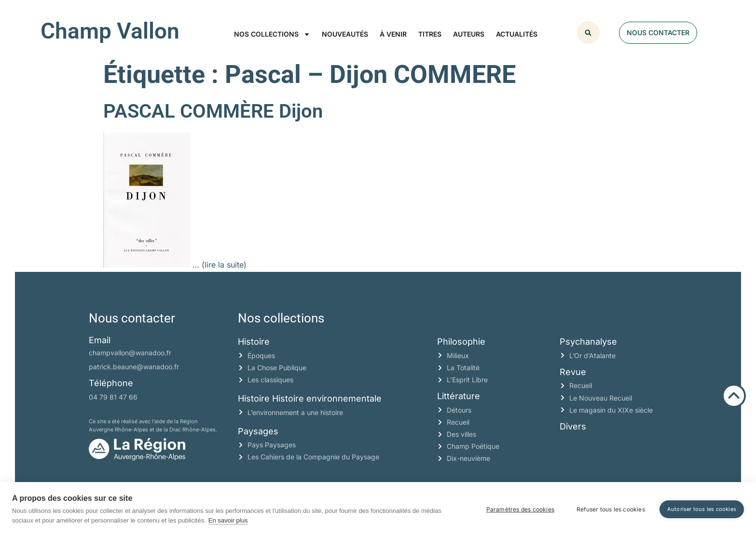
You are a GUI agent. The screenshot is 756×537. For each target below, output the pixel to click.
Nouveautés (345, 34)
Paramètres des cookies (520, 509)
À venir (393, 34)
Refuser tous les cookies (611, 509)
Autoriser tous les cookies (702, 509)
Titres (430, 34)
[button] (588, 33)
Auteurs (469, 34)
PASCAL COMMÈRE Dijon (213, 111)
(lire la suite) (224, 265)
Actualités (517, 34)
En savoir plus (228, 520)
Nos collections (272, 34)
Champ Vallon (110, 31)
